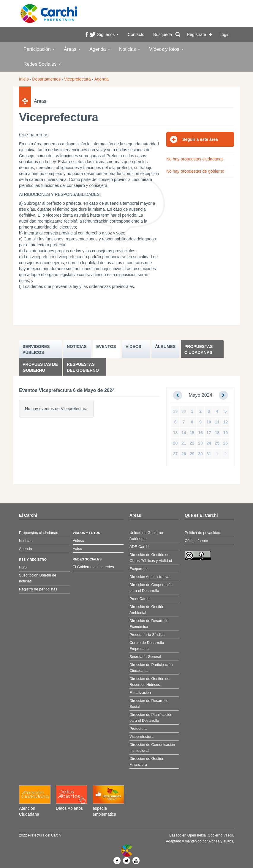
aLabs (228, 841)
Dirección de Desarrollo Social (149, 704)
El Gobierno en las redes (93, 567)
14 (184, 433)
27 (175, 454)
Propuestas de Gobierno (40, 367)
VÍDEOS (133, 346)
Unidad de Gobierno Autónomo (146, 536)
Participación (39, 49)
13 (175, 433)
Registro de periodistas (38, 589)
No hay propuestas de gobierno (195, 171)
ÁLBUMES (165, 346)
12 (226, 422)
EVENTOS (106, 346)
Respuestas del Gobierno (83, 367)
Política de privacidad (203, 533)
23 (200, 443)
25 (217, 443)
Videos (78, 541)
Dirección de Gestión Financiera (147, 762)
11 (217, 422)
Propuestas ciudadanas (199, 349)
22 (192, 443)
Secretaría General (145, 657)
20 (175, 443)
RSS (23, 567)
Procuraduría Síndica (147, 635)
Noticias (130, 49)
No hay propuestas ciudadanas (195, 159)
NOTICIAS (77, 346)
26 (226, 443)
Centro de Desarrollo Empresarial (147, 646)
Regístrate (196, 34)
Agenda (100, 49)
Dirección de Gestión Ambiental (147, 610)
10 (209, 422)
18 (217, 433)
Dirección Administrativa (149, 577)
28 (184, 454)
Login (224, 34)
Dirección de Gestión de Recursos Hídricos (149, 682)
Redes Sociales (42, 64)
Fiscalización (140, 693)
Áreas (72, 49)
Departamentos (46, 79)
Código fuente (196, 541)
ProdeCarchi (140, 599)
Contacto (136, 34)
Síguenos (108, 34)
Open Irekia (197, 835)
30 (184, 411)
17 (209, 433)
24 (209, 443)
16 (200, 433)
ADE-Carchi (139, 547)
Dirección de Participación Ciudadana (151, 668)
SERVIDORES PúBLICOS (36, 349)
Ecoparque (139, 569)
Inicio (24, 79)
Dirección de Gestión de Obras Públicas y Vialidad (151, 558)
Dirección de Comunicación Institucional (152, 748)
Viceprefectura (78, 79)
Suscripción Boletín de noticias (38, 578)
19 (226, 433)
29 (175, 411)
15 (192, 433)
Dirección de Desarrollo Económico (149, 624)
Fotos (78, 549)
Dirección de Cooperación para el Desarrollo (151, 588)
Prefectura (138, 729)
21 (184, 443)
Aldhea (214, 841)
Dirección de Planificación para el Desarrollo (151, 718)
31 (209, 454)
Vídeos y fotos (166, 49)
